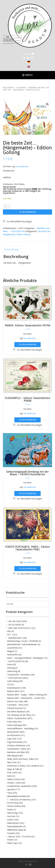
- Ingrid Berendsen (14, 742)
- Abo (8, 631)
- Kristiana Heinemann (16, 745)
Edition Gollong (23, 234)
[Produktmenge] (7, 207)
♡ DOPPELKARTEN (15, 661)
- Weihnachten (12, 823)
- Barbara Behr (12, 691)
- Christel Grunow (14, 708)
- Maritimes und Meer (36, 88)
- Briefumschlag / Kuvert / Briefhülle (22, 641)
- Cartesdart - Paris (14, 705)
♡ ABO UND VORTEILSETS (18, 628)
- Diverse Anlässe (13, 806)
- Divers (9, 664)
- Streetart (10, 833)
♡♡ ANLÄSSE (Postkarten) (18, 800)
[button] (47, 104)
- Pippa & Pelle (13, 769)
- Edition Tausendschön (16, 718)
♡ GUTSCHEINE (13, 625)
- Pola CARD (12, 773)
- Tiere (9, 793)
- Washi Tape (12, 843)
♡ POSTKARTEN (20, 88)
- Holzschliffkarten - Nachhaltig (20, 729)
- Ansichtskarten (13, 688)
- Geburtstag (12, 671)
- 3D (8, 685)
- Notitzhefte (12, 655)
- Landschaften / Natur (16, 749)
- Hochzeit (10, 816)
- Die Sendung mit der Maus (18, 715)
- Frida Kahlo (12, 722)
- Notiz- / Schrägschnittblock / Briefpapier (25, 658)
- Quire (9, 776)
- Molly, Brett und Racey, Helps (20, 759)
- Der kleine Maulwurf (16, 712)
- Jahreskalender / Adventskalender (21, 644)
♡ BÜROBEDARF (14, 638)
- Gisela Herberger (14, 725)
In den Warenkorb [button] (27, 345)
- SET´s (9, 635)
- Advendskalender (14, 826)
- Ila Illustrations (13, 735)
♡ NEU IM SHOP (14, 621)
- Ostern (10, 820)
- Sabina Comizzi (13, 779)
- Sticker (10, 840)
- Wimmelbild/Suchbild (16, 796)
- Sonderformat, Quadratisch (19, 786)
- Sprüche (10, 790)
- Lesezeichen (12, 648)
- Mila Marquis (12, 756)
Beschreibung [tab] (11, 249)
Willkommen (8, 88)
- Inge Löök (11, 739)
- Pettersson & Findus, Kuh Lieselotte (23, 766)
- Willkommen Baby (14, 830)
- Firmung (10, 668)
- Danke (9, 810)
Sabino (27, 861)
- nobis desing (12, 681)
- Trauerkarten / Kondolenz (18, 675)
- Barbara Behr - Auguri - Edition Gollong (24, 695)
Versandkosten (22, 166)
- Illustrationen (12, 732)
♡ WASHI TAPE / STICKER (18, 837)
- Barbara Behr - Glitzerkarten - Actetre (23, 698)
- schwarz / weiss (13, 783)
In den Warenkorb (27, 212)
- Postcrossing (12, 803)
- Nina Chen (11, 762)
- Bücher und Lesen (15, 701)
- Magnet (10, 651)
